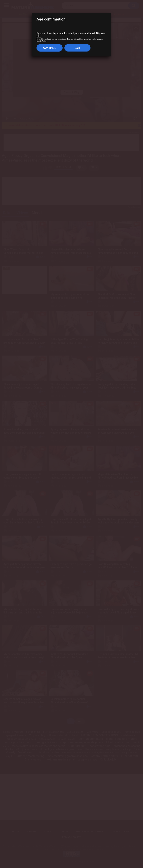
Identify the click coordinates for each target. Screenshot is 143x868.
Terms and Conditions (75, 39)
